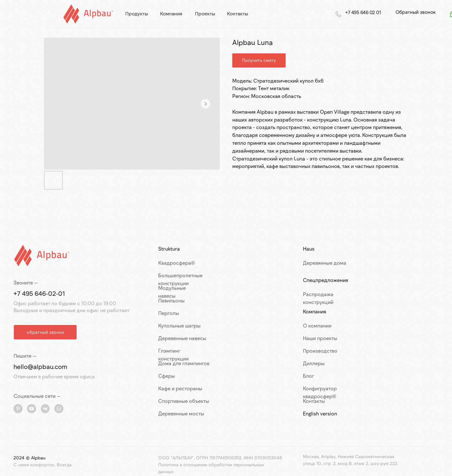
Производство (320, 351)
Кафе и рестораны (180, 388)
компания (171, 14)
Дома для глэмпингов (184, 363)
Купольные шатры (179, 325)
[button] (45, 332)
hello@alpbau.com (40, 366)
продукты (137, 14)
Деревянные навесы (182, 338)
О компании (317, 325)
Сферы (167, 376)
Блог (308, 376)
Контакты (314, 401)
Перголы (169, 313)
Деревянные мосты (181, 413)
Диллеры (314, 363)
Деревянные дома (325, 263)
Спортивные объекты (184, 401)
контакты (237, 14)
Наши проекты (320, 338)
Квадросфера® (177, 263)
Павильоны (171, 300)
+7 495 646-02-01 (39, 293)
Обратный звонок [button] (416, 12)
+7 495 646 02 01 (363, 12)
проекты (205, 14)
